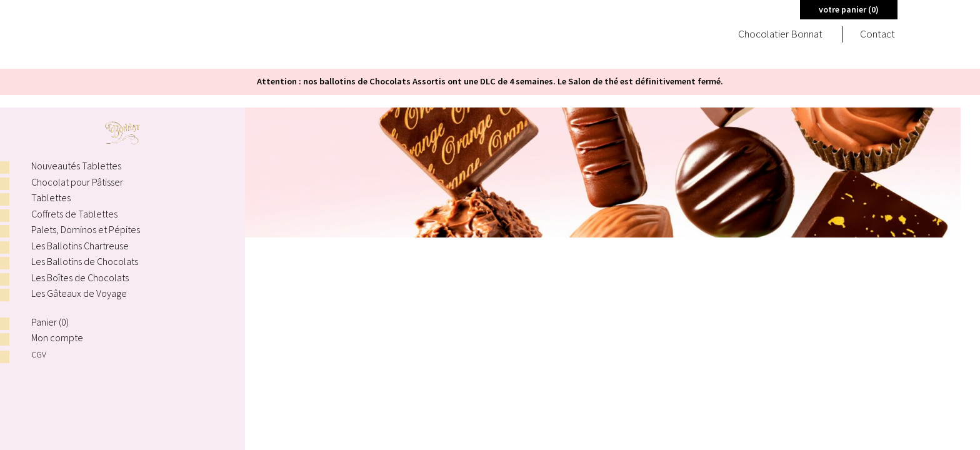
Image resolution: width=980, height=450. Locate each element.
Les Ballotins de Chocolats (85, 261)
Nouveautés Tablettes (76, 166)
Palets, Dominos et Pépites (86, 229)
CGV (40, 354)
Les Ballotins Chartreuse (80, 246)
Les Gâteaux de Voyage (79, 293)
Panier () (50, 322)
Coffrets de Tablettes (74, 214)
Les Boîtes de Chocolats (80, 277)
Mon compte (57, 337)
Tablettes (51, 197)
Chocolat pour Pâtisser (77, 182)
